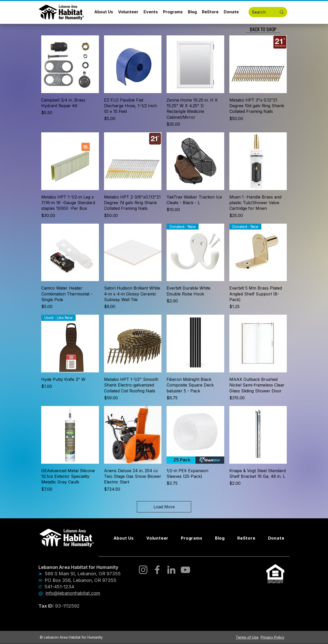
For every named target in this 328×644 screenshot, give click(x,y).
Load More (164, 507)
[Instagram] (143, 570)
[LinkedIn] (171, 570)
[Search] (260, 12)
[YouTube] (185, 570)
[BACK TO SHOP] (263, 29)
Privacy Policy (273, 637)
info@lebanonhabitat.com (73, 593)
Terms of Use (247, 637)
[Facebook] (157, 570)
